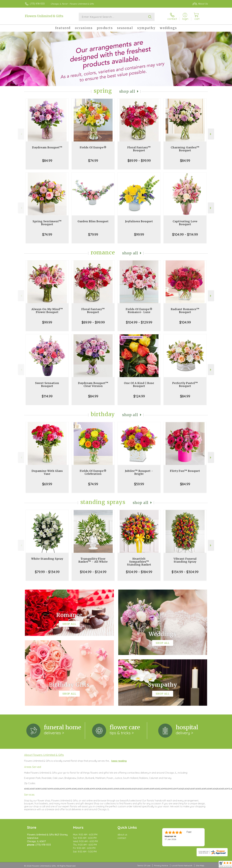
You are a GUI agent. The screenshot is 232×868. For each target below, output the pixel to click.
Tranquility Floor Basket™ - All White (93, 560)
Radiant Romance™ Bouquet (185, 311)
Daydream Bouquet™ (47, 147)
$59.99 (139, 484)
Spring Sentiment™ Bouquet (47, 223)
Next (211, 134)
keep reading (119, 761)
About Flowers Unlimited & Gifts (44, 755)
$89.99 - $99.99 (139, 161)
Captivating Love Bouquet (185, 223)
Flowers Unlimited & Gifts (44, 16)
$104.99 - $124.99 (93, 572)
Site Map (200, 866)
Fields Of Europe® (93, 147)
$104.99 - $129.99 (139, 322)
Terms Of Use (144, 866)
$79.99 (93, 234)
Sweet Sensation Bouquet (47, 385)
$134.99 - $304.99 (185, 572)
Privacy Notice (161, 866)
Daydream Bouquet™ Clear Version (93, 385)
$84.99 (47, 161)
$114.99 (47, 396)
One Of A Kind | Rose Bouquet (139, 385)
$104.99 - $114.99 (185, 234)
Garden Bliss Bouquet (93, 221)
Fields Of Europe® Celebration (93, 472)
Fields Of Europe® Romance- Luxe (139, 311)
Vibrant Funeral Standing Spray (185, 560)
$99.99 (139, 234)
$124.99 (139, 396)
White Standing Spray (47, 559)
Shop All (127, 91)
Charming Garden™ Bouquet (185, 149)
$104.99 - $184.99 (139, 572)
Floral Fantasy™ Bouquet (139, 149)
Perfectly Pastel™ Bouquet (185, 385)
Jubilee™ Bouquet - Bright (139, 472)
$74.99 (93, 161)
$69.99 (47, 484)
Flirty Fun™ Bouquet (185, 471)
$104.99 (185, 322)
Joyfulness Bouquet (139, 221)
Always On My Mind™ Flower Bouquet (47, 311)
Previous (21, 134)
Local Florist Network (182, 866)
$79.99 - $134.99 (47, 572)
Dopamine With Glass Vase (47, 472)
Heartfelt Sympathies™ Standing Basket (139, 562)
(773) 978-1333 (37, 4)
